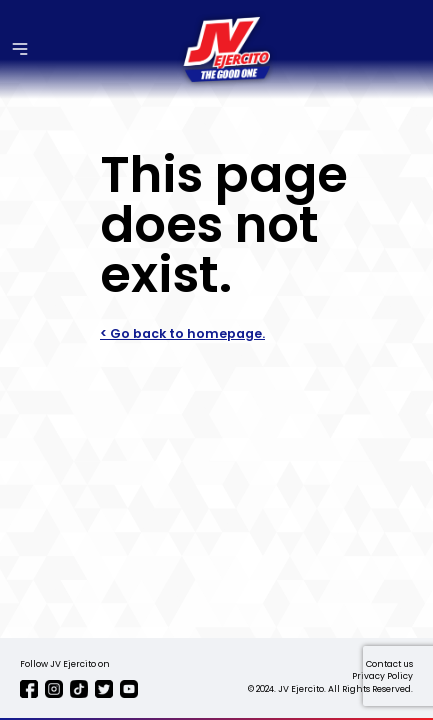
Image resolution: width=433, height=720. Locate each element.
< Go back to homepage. (182, 333)
